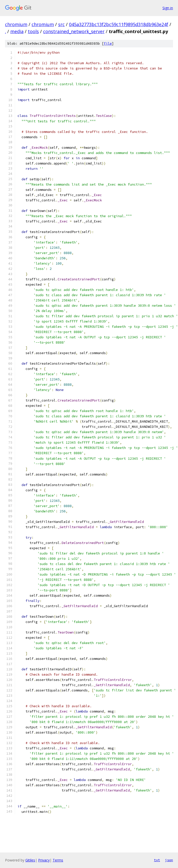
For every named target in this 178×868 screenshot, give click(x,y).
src (61, 24)
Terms (58, 860)
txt (157, 860)
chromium (16, 24)
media (17, 31)
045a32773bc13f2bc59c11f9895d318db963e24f (119, 24)
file (108, 44)
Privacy (44, 860)
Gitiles (30, 860)
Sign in (168, 8)
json (169, 860)
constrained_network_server (74, 31)
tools (33, 31)
